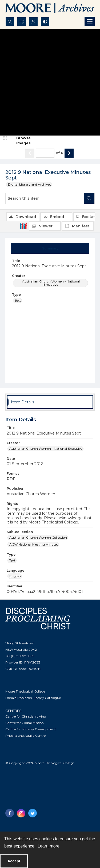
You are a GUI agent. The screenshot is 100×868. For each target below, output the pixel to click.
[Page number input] (45, 153)
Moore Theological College (25, 691)
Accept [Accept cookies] (14, 861)
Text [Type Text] (18, 300)
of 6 (59, 153)
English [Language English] (15, 576)
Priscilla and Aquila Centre (25, 736)
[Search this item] (45, 198)
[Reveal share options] (22, 22)
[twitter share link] (33, 813)
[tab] (50, 248)
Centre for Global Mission (25, 723)
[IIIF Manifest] (78, 226)
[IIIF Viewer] (45, 226)
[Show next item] (69, 153)
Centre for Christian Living (26, 716)
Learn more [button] (49, 846)
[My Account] (33, 22)
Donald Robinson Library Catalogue (33, 698)
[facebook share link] (10, 813)
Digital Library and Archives (29, 184)
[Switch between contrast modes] (45, 22)
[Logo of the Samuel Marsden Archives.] (50, 9)
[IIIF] (23, 226)
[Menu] (90, 22)
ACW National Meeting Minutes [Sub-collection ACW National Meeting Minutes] (34, 544)
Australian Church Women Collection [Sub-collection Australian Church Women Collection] (38, 537)
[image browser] (20, 141)
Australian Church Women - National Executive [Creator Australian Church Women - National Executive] (51, 283)
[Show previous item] (30, 153)
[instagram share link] (21, 813)
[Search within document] (89, 198)
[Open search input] (10, 22)
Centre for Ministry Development (31, 729)
